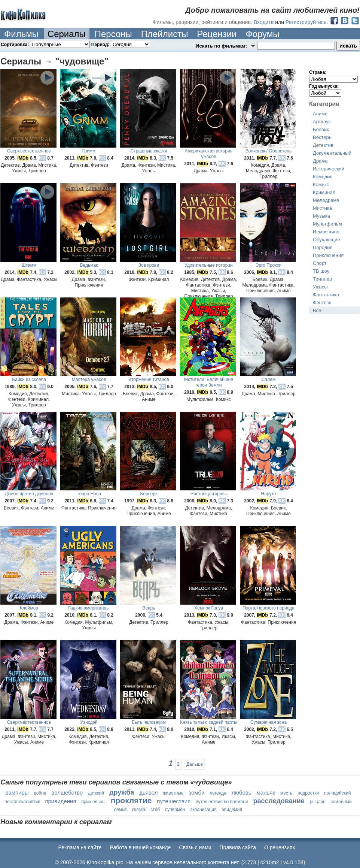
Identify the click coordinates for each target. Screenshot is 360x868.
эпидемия (232, 810)
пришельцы (93, 802)
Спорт (320, 263)
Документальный (332, 153)
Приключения (328, 255)
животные (173, 793)
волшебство (67, 793)
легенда (218, 793)
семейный (341, 802)
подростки (308, 793)
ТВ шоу (321, 271)
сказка (139, 810)
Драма (320, 161)
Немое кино (326, 232)
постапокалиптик (22, 802)
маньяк (266, 793)
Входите (264, 22)
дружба (122, 792)
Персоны (113, 34)
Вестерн (322, 137)
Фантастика (326, 295)
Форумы (262, 34)
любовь (242, 793)
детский (96, 793)
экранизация (203, 810)
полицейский (337, 793)
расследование (279, 801)
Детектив (323, 145)
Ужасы (320, 287)
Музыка (321, 216)
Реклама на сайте (80, 847)
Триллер (322, 279)
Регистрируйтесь (306, 22)
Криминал (324, 192)
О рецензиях (280, 847)
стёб (155, 810)
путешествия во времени (222, 802)
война (40, 793)
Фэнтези (322, 303)
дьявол (148, 793)
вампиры (17, 793)
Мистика (322, 208)
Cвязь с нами (195, 847)
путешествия (174, 801)
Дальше (195, 764)
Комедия (323, 177)
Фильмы (21, 34)
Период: (121, 45)
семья (120, 810)
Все (317, 310)
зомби (196, 793)
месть (286, 793)
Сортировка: (46, 45)
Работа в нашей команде (141, 847)
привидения (60, 801)
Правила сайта (238, 847)
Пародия (323, 247)
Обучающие (327, 240)
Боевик (321, 129)
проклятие (131, 800)
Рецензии (217, 34)
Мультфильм (327, 224)
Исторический (329, 169)
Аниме (320, 114)
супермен (175, 810)
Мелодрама (326, 200)
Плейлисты (165, 34)
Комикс (321, 185)
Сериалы (67, 34)
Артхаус (322, 122)
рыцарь (318, 802)
